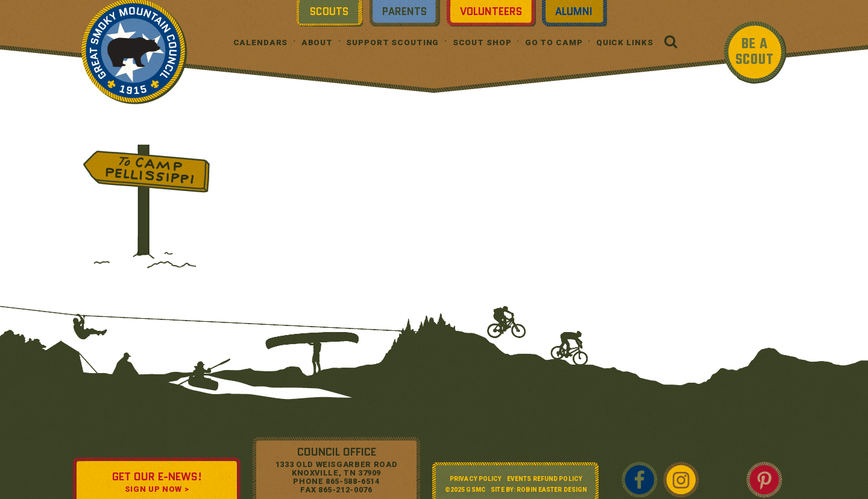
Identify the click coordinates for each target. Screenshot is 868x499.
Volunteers (491, 11)
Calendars (261, 42)
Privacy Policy (476, 479)
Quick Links (625, 42)
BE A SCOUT (755, 52)
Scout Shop (482, 42)
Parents (404, 11)
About (317, 42)
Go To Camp (554, 42)
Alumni (574, 11)
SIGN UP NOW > (157, 489)
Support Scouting (392, 42)
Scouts (329, 11)
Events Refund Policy (545, 479)
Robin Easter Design (552, 490)
